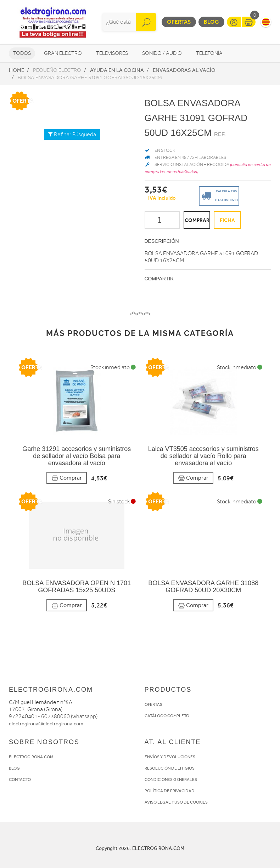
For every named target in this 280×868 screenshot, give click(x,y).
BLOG (14, 768)
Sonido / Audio (162, 53)
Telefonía (209, 53)
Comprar (67, 478)
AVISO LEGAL (158, 802)
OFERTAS (153, 704)
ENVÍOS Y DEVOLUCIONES (170, 757)
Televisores (112, 53)
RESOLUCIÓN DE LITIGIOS (170, 768)
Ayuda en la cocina (117, 70)
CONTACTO (20, 780)
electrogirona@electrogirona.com (46, 724)
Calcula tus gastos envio (219, 195)
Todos (22, 53)
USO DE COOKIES (191, 802)
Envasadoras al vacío (184, 70)
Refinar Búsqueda (72, 135)
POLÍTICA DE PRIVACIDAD (170, 791)
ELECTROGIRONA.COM (31, 757)
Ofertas (179, 22)
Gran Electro (63, 53)
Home (16, 70)
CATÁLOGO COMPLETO (167, 716)
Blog (211, 22)
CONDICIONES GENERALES (171, 780)
